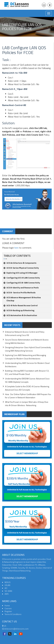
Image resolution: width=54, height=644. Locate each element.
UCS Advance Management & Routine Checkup (22, 299)
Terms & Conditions (13, 614)
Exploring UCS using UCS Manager (21, 273)
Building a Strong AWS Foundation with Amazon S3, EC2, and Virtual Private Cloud (27, 372)
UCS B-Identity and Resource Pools (21, 288)
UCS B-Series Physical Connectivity (21, 268)
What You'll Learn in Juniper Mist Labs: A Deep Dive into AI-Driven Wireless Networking (27, 404)
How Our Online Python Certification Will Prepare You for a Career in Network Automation (28, 396)
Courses (8, 608)
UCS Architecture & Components (20, 263)
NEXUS (8, 582)
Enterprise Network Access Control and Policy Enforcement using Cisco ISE (25, 333)
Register (8, 611)
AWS (7, 594)
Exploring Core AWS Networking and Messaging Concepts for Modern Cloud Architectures (25, 357)
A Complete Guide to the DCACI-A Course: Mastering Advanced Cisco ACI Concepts (27, 388)
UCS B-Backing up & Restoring (19, 310)
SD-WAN (8, 591)
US (4, 626)
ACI (6, 588)
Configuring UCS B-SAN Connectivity (22, 283)
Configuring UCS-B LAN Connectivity (22, 278)
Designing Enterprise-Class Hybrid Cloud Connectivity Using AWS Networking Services (28, 349)
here (16, 248)
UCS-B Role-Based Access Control (21, 305)
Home (7, 605)
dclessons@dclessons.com (15, 629)
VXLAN (7, 585)
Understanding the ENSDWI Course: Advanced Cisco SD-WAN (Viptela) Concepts (27, 380)
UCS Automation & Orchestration (20, 315)
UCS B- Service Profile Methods (20, 292)
